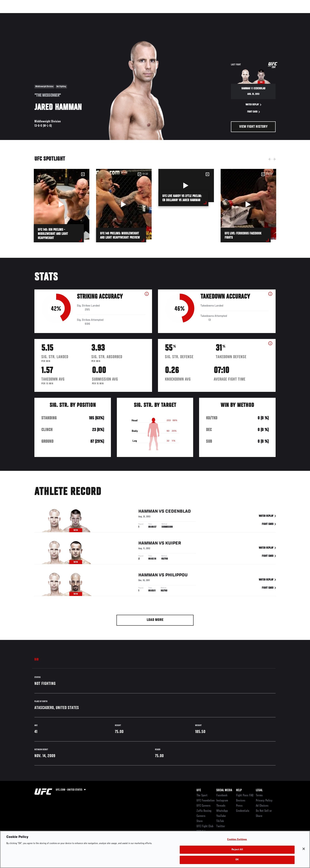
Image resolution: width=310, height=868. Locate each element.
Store (200, 821)
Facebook (222, 796)
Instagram (222, 801)
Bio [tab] (37, 660)
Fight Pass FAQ (245, 796)
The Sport (202, 796)
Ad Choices (262, 806)
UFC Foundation (206, 801)
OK (237, 860)
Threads (221, 806)
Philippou (176, 576)
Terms (259, 796)
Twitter (221, 826)
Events (30, 15)
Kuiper (173, 544)
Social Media (224, 790)
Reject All (237, 850)
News (80, 15)
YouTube (221, 816)
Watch (230, 15)
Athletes (64, 15)
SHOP (267, 15)
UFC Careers (204, 806)
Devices (241, 801)
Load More (155, 620)
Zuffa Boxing (249, 15)
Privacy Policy (264, 801)
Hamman (148, 512)
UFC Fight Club (205, 826)
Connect (214, 15)
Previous (270, 159)
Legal (259, 790)
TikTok (220, 821)
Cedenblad (178, 512)
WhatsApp (222, 811)
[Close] (304, 849)
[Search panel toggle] (278, 15)
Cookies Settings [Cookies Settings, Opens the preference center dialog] (237, 840)
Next (274, 159)
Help (239, 790)
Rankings (47, 15)
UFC (199, 790)
